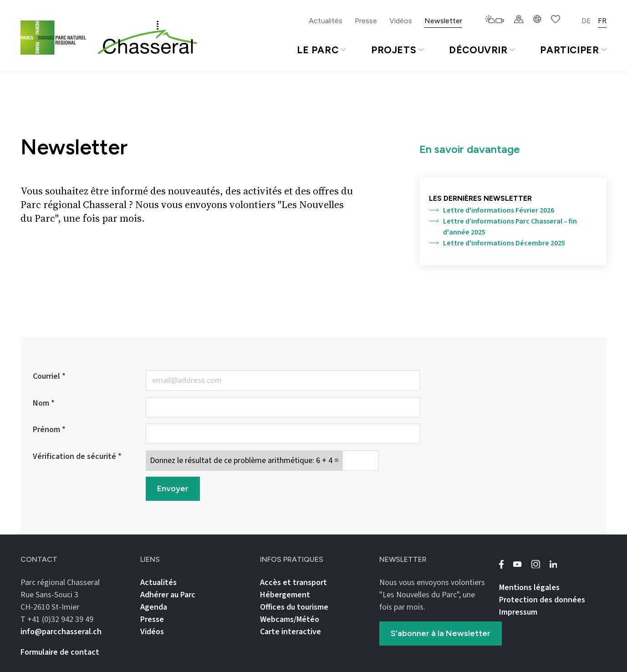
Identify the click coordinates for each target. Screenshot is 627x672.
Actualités (326, 21)
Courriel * (49, 376)
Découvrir (482, 50)
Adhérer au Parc (168, 595)
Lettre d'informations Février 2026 (492, 210)
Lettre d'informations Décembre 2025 (497, 243)
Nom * (44, 403)
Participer (573, 50)
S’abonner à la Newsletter (441, 633)
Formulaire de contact (60, 652)
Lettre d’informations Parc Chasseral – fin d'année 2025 (503, 227)
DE (586, 21)
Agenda (154, 607)
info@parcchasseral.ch (61, 632)
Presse (366, 21)
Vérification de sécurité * (77, 456)
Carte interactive (291, 632)
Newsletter (443, 21)
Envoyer (173, 489)
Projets (398, 50)
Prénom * (49, 430)
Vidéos (401, 21)
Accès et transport (293, 583)
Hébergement (285, 595)
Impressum (518, 612)
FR (602, 21)
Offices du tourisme (294, 607)
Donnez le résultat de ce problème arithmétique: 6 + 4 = (244, 461)
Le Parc (321, 50)
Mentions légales (529, 588)
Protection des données (542, 600)
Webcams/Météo (290, 619)
